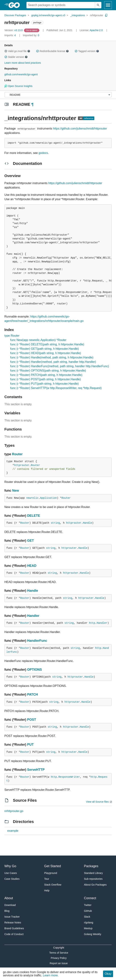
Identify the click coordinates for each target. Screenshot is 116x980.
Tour (47, 879)
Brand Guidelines (14, 928)
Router (17, 454)
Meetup (88, 928)
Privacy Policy (59, 958)
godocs (43, 153)
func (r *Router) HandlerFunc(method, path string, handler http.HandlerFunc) (60, 366)
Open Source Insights (18, 86)
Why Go (10, 866)
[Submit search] (98, 5)
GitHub (88, 911)
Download (10, 905)
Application (48, 498)
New (16, 491)
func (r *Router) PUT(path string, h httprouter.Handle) (44, 384)
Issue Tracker (12, 917)
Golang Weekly (93, 934)
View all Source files (97, 802)
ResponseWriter (69, 777)
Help (47, 890)
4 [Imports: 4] (10, 35)
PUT (30, 745)
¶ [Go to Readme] (32, 104)
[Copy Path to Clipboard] (106, 15)
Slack (87, 917)
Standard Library (93, 873)
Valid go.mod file (17, 51)
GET (31, 541)
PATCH (33, 695)
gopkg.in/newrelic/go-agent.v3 (48, 15)
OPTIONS (35, 670)
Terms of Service (59, 953)
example (13, 831)
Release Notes (13, 923)
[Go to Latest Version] (32, 30)
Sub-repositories (93, 879)
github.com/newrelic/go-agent (21, 74)
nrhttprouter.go (14, 811)
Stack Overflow (53, 885)
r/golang (89, 923)
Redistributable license (52, 51)
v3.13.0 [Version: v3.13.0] (14, 30)
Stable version (16, 57)
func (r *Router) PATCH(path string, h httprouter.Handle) (46, 375)
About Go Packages (95, 885)
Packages (91, 866)
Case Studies (12, 879)
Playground (51, 873)
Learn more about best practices (23, 63)
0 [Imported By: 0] (31, 35)
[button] (6, 51)
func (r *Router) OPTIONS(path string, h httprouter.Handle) (48, 371)
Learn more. (51, 975)
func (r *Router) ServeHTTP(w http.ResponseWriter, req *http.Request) (56, 388)
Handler (33, 616)
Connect (90, 898)
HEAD (32, 566)
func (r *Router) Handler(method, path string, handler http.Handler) (53, 362)
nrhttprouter (97, 15)
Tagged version (87, 51)
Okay (108, 974)
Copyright (59, 948)
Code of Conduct (14, 934)
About (9, 898)
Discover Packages (15, 15)
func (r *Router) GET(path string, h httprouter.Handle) (45, 349)
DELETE (34, 516)
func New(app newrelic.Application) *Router (38, 340)
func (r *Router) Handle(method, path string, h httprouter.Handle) (52, 357)
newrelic (32, 498)
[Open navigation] (108, 5)
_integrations (78, 15)
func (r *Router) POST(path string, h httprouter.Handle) (46, 379)
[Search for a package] (61, 5)
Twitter (88, 905)
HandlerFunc (37, 641)
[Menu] (58, 95)
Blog (7, 911)
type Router (12, 336)
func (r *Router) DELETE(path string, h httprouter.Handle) (47, 344)
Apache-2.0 (96, 30)
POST (32, 720)
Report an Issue (59, 963)
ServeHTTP (36, 770)
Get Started (53, 866)
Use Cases (11, 873)
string (55, 523)
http (92, 623)
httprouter (22, 465)
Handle (87, 523)
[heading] (15, 5)
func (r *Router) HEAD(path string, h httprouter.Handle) (46, 353)
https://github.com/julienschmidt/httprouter (80, 129)
